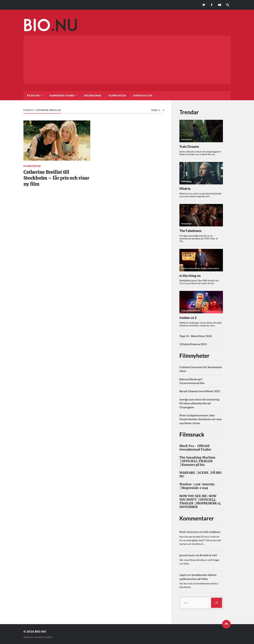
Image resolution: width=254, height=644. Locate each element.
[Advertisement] (127, 60)
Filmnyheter (117, 96)
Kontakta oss (143, 96)
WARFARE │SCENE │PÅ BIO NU (201, 475)
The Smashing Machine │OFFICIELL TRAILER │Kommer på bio (197, 461)
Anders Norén (43, 637)
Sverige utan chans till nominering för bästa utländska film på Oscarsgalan (199, 403)
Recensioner (93, 96)
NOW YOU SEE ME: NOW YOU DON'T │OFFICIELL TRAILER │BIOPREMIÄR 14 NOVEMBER (200, 502)
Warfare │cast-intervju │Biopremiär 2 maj (197, 486)
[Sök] (217, 603)
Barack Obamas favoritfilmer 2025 (200, 391)
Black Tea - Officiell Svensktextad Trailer (195, 448)
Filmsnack (192, 434)
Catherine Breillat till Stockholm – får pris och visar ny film (56, 178)
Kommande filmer (62, 96)
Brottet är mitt (208, 555)
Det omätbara (212, 532)
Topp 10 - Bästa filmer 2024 (196, 336)
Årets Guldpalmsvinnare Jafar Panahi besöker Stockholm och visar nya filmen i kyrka (201, 419)
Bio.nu (40, 631)
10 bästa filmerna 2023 (193, 344)
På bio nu (33, 96)
